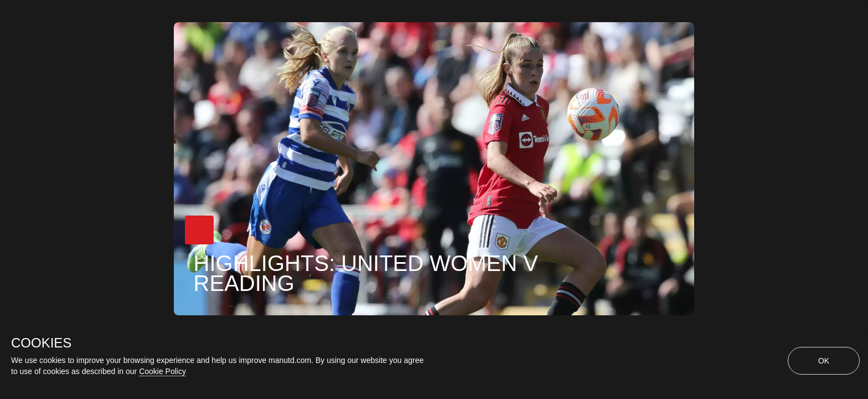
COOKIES (41, 343)
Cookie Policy (162, 371)
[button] (199, 230)
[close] (861, 7)
